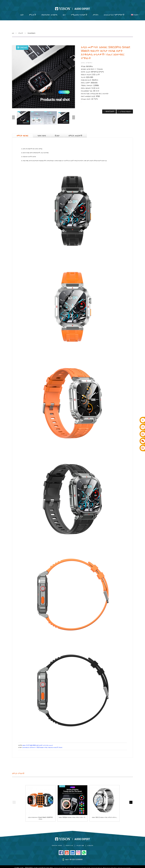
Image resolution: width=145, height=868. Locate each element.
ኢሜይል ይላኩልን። (126, 109)
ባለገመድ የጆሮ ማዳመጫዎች (76, 865)
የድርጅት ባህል (84, 841)
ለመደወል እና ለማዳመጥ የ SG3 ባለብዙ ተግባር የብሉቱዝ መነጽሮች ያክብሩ (42, 743)
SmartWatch (35, 31)
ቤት (22, 12)
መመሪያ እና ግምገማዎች (114, 12)
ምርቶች (33, 12)
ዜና (64, 12)
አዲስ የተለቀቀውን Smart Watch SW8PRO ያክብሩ (40, 814)
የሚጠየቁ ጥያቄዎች (79, 12)
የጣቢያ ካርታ (74, 863)
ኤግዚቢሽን (99, 841)
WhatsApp (109, 109)
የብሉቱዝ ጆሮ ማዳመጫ (109, 863)
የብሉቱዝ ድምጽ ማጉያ (92, 865)
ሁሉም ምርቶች (105, 865)
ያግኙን (96, 12)
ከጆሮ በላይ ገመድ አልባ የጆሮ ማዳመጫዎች (53, 865)
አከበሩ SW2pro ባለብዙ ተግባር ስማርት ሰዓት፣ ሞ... (73, 814)
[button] (73, 114)
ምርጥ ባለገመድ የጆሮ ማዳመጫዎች (90, 863)
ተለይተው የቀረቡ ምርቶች (61, 863)
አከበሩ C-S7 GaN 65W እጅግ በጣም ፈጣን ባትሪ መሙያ (38, 741)
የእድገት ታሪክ (68, 841)
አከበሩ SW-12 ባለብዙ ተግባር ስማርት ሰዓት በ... (105, 814)
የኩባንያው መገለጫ (49, 12)
